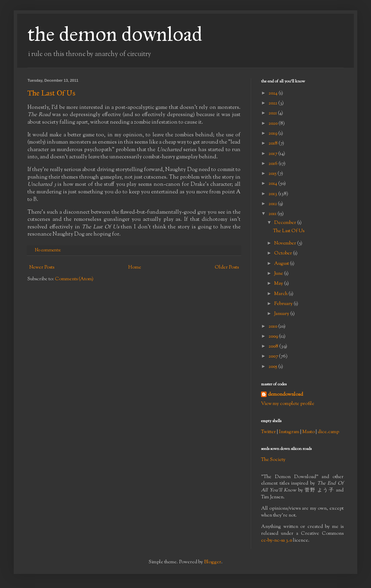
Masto (308, 432)
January (282, 314)
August (282, 264)
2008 (274, 347)
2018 (274, 144)
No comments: (48, 250)
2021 (273, 113)
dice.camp (328, 432)
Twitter (268, 432)
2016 (274, 164)
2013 (273, 194)
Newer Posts (42, 268)
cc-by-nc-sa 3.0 (277, 541)
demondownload (285, 395)
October (284, 253)
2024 (274, 93)
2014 (273, 184)
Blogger (213, 562)
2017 (273, 154)
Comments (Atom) (74, 279)
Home (135, 268)
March (281, 294)
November (286, 244)
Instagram (289, 432)
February (284, 304)
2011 (273, 214)
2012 (273, 204)
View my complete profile (288, 404)
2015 (273, 174)
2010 (273, 327)
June (279, 274)
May (279, 284)
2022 (273, 103)
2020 (274, 124)
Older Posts (227, 268)
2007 (274, 357)
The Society (273, 460)
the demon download (115, 34)
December (286, 223)
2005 (273, 367)
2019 (273, 134)
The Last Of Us (51, 93)
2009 (274, 337)
